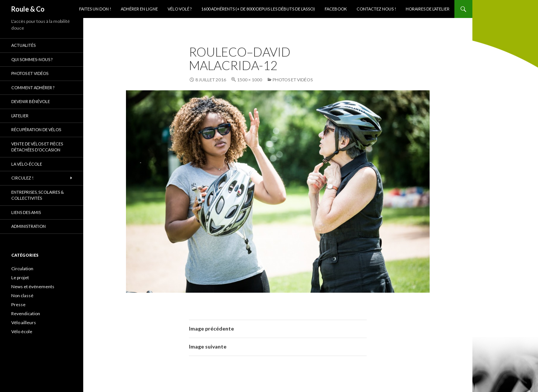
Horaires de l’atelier (428, 9)
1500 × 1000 (250, 80)
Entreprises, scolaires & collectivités (37, 195)
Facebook (336, 9)
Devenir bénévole (31, 101)
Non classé (22, 295)
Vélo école (22, 331)
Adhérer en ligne (139, 9)
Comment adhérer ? (33, 88)
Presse (18, 304)
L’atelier (20, 116)
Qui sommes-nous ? (32, 59)
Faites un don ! (95, 9)
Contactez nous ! (376, 9)
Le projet (20, 278)
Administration (28, 226)
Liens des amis (26, 212)
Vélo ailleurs (24, 322)
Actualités (23, 45)
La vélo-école (27, 164)
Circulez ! (22, 178)
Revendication (26, 313)
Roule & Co (28, 9)
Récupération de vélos (36, 129)
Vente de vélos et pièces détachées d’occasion (37, 147)
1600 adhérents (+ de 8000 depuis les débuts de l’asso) (258, 9)
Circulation (22, 269)
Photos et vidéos (293, 80)
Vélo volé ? (180, 9)
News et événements (33, 287)
